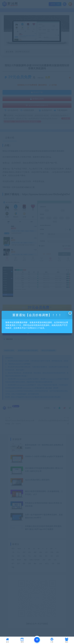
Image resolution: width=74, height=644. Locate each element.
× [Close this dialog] (70, 313)
